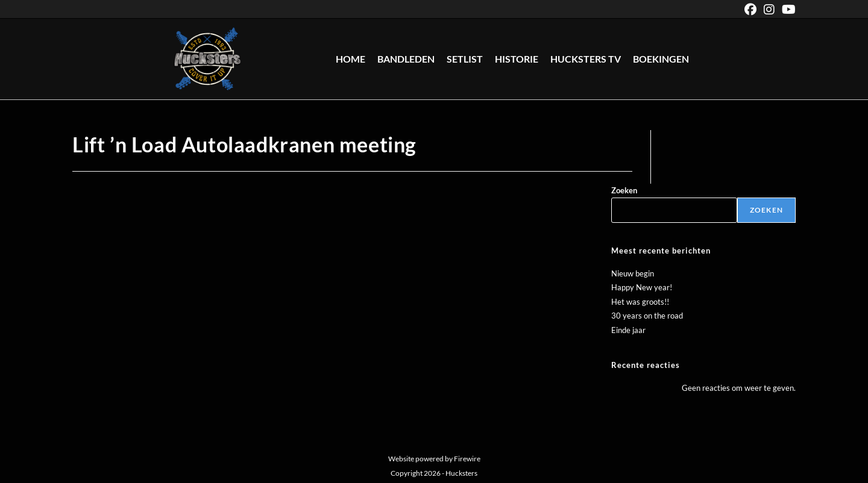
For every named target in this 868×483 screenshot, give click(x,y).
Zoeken (624, 190)
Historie (517, 59)
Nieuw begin (633, 273)
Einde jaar (628, 330)
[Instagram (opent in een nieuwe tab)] (769, 9)
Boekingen (661, 59)
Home (351, 59)
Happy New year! (642, 287)
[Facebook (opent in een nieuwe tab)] (750, 9)
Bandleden (406, 59)
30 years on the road (647, 316)
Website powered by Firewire (434, 459)
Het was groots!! (640, 302)
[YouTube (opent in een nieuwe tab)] (787, 9)
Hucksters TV (586, 59)
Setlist (465, 59)
